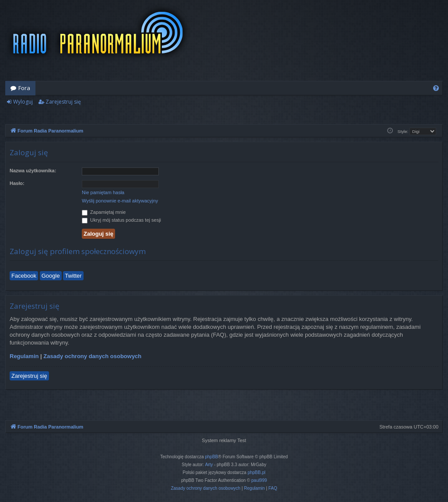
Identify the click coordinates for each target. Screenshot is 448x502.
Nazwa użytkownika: (33, 171)
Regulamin (24, 356)
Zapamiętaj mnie (104, 212)
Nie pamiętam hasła (103, 192)
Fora (24, 88)
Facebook (24, 276)
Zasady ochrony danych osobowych (92, 356)
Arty (209, 465)
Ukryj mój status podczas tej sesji (121, 220)
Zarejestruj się (63, 102)
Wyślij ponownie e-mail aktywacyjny (120, 201)
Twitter (73, 276)
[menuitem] (436, 88)
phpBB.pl (257, 472)
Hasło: (17, 183)
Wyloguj (23, 102)
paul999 (259, 480)
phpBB (212, 457)
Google (51, 276)
